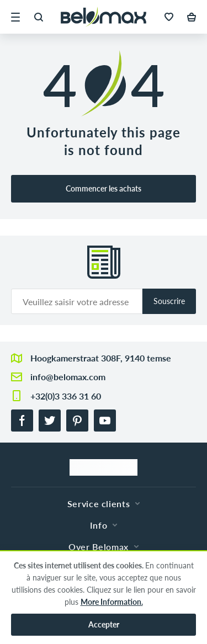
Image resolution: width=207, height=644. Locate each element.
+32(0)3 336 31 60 (66, 396)
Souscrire (169, 301)
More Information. (112, 602)
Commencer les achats (104, 188)
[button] (15, 17)
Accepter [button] (104, 624)
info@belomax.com (68, 377)
